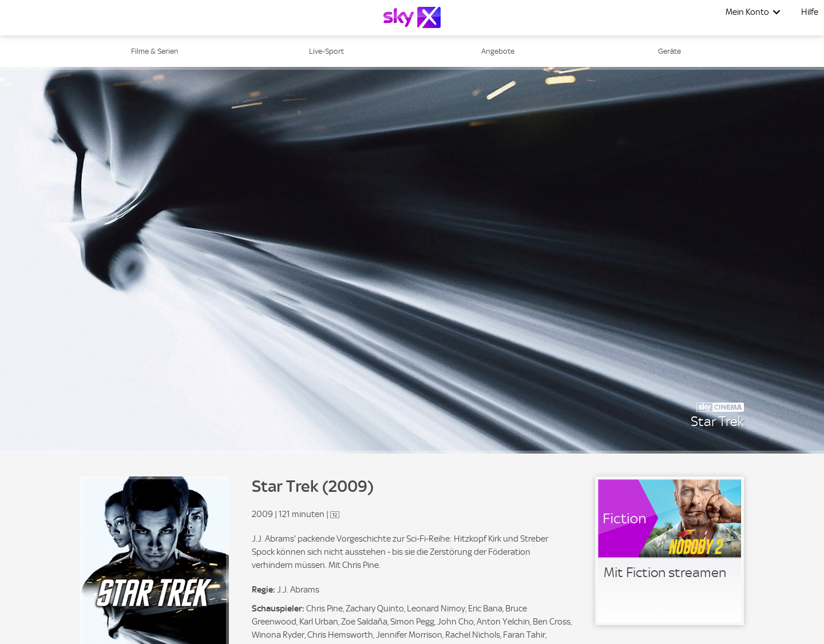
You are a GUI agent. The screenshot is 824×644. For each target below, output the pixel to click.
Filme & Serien (155, 51)
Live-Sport (326, 51)
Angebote (498, 51)
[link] (669, 551)
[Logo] (412, 17)
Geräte (669, 51)
